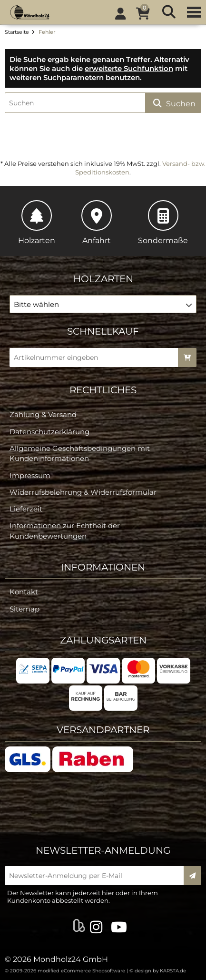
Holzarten (37, 223)
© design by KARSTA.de (158, 971)
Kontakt (24, 592)
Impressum (30, 475)
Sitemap (25, 609)
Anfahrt (97, 223)
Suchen (173, 103)
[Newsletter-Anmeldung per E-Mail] (97, 876)
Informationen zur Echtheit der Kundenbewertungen (65, 531)
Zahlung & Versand (43, 414)
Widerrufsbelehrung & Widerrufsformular (83, 492)
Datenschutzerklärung (49, 432)
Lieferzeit (26, 509)
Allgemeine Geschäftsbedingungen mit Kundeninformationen (80, 453)
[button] (103, 304)
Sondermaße (163, 223)
